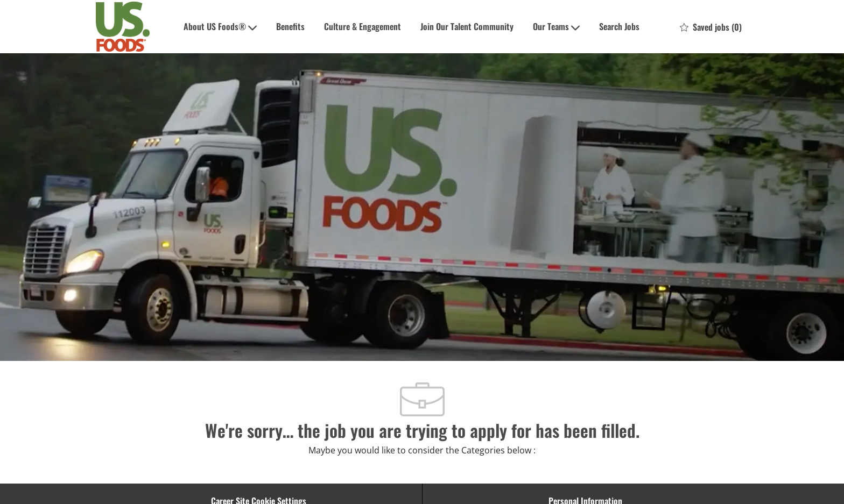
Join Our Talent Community (467, 26)
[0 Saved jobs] (711, 27)
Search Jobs (619, 26)
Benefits (290, 26)
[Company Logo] (123, 27)
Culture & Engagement (363, 26)
